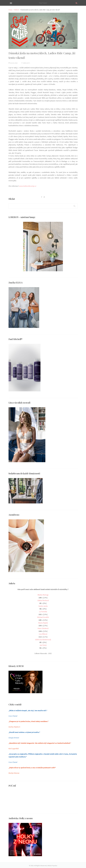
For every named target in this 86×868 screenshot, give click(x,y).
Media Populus (52, 864)
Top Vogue (43, 3)
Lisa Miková (43, 633)
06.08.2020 (13, 63)
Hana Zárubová (43, 628)
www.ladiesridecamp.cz (28, 186)
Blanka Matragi (43, 595)
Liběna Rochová (43, 600)
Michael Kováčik (43, 617)
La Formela (43, 611)
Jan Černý (43, 644)
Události (16, 10)
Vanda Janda (43, 606)
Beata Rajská (43, 622)
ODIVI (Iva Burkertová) (43, 639)
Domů (10, 10)
